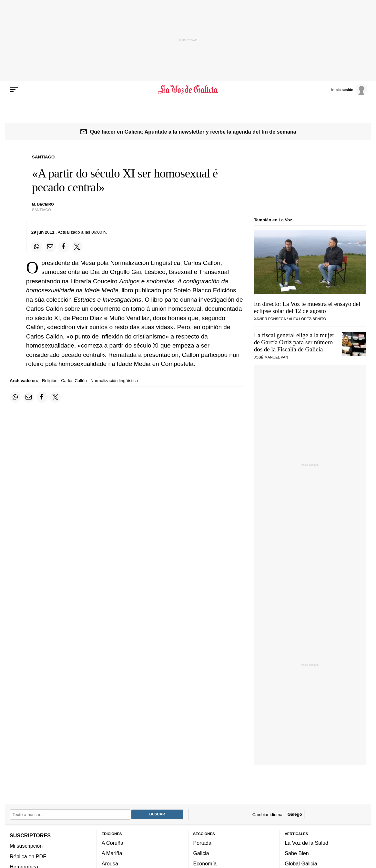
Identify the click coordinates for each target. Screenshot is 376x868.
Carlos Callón (74, 381)
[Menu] (14, 90)
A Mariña (112, 853)
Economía (205, 863)
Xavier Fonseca (270, 319)
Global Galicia (301, 863)
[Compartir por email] (50, 247)
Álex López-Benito (308, 319)
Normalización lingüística (114, 381)
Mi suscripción (26, 846)
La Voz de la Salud (306, 843)
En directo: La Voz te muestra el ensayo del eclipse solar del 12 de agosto (307, 307)
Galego (295, 814)
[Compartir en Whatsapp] (37, 247)
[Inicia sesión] (349, 89)
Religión (50, 381)
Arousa (110, 863)
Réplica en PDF (28, 856)
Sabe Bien (297, 853)
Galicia (201, 853)
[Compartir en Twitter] (77, 247)
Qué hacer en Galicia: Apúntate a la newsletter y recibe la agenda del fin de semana (193, 132)
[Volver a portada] (188, 90)
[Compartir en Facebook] (64, 247)
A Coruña (112, 843)
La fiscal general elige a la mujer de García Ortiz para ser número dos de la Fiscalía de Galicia (294, 342)
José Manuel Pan (271, 357)
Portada (203, 843)
